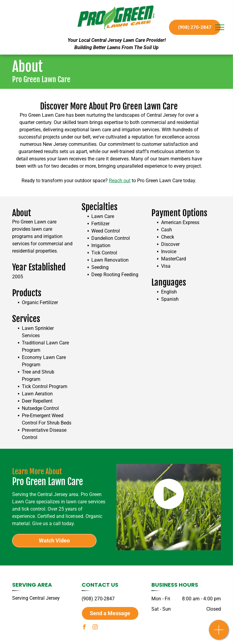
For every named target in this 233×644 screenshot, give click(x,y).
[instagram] (95, 628)
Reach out (120, 181)
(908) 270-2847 (98, 599)
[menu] (220, 27)
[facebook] (84, 628)
